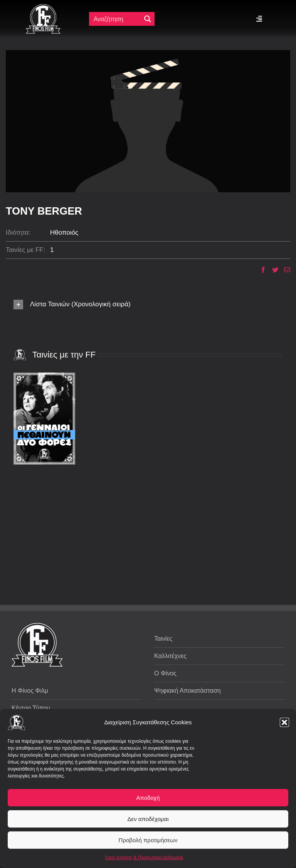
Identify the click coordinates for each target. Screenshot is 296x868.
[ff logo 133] (43, 7)
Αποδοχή (148, 798)
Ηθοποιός (64, 233)
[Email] (284, 270)
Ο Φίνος (165, 673)
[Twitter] (272, 270)
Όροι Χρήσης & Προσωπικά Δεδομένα (144, 858)
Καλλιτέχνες (170, 656)
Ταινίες (163, 639)
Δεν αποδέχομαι (148, 819)
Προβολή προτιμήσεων (148, 840)
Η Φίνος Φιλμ (30, 691)
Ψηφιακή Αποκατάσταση (188, 691)
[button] (284, 722)
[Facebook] (260, 270)
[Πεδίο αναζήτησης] (117, 19)
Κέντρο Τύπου (31, 708)
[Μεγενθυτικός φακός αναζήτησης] (148, 19)
